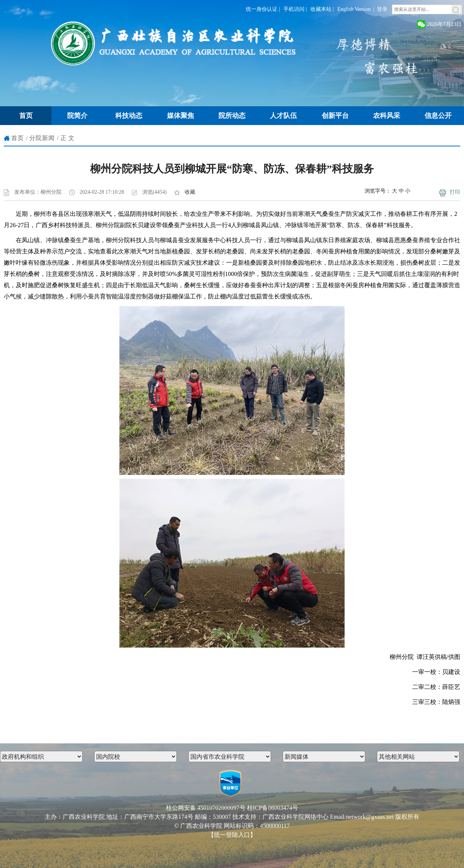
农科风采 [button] (387, 116)
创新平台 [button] (335, 116)
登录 (382, 9)
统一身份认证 (262, 9)
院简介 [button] (77, 116)
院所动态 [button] (232, 116)
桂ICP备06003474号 (273, 808)
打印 (455, 192)
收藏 (190, 192)
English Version (354, 9)
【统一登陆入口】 (232, 835)
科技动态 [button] (129, 116)
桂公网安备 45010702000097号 (206, 808)
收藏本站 (321, 9)
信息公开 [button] (438, 116)
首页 (18, 138)
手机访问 (294, 9)
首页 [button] (26, 116)
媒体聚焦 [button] (181, 116)
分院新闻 (42, 138)
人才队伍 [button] (283, 116)
